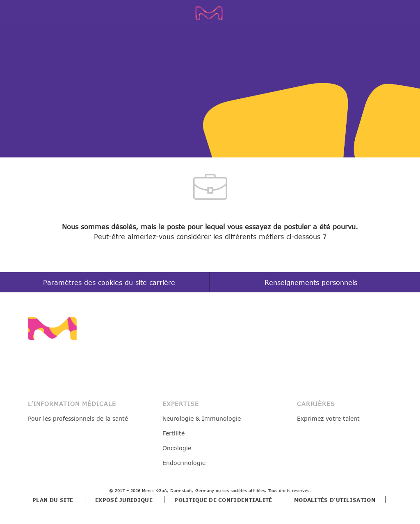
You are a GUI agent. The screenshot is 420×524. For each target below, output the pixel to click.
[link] (52, 329)
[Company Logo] (212, 13)
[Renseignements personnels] (311, 283)
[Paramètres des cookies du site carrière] (109, 283)
